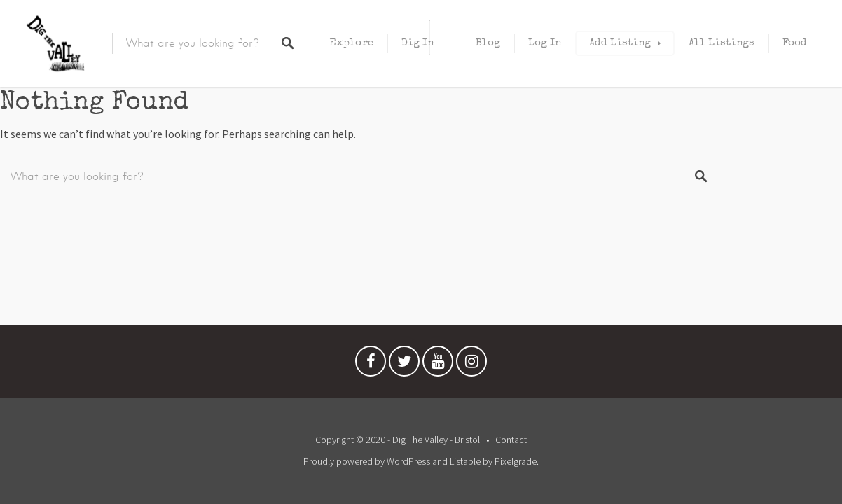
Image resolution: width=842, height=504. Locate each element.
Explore (351, 43)
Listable (465, 461)
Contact (511, 440)
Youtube (438, 365)
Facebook (371, 365)
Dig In (417, 43)
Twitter (404, 365)
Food (795, 43)
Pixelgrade (516, 461)
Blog (488, 43)
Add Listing (620, 43)
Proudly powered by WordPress (367, 461)
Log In (545, 43)
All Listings (722, 43)
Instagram (471, 365)
